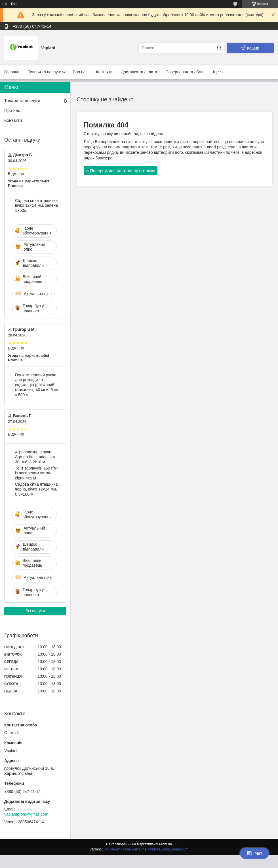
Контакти (104, 72)
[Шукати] (219, 48)
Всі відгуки (35, 611)
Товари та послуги (45, 72)
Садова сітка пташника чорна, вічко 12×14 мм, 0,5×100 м (36, 489)
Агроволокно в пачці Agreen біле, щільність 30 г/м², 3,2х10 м (36, 457)
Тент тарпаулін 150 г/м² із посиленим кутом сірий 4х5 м (36, 473)
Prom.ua (166, 844)
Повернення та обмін (185, 72)
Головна (12, 72)
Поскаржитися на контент (124, 849)
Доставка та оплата (139, 72)
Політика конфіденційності (168, 849)
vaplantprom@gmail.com (26, 814)
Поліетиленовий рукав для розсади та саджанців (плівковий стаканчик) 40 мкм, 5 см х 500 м (37, 385)
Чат (254, 853)
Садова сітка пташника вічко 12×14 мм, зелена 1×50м (36, 205)
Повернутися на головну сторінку (123, 171)
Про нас (80, 72)
